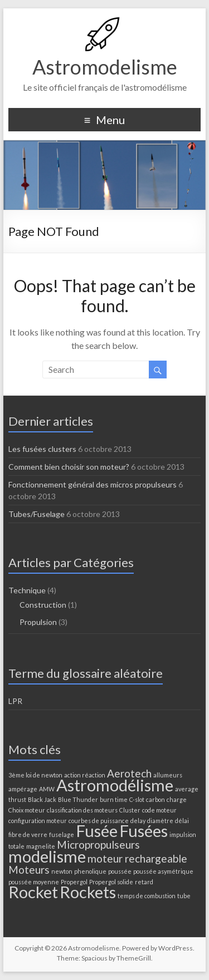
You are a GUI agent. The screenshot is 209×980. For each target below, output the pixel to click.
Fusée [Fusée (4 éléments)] (97, 831)
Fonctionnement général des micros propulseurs (93, 484)
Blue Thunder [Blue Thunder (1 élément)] (78, 799)
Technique (27, 590)
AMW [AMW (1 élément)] (47, 789)
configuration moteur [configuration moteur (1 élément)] (38, 821)
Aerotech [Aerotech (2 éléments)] (129, 773)
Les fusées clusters (42, 449)
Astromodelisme (105, 67)
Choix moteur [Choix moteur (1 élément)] (27, 810)
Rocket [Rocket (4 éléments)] (33, 892)
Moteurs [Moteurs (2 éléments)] (29, 870)
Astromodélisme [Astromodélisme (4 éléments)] (115, 785)
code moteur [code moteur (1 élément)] (159, 810)
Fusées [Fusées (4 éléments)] (144, 831)
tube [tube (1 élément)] (184, 896)
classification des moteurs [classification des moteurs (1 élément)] (82, 810)
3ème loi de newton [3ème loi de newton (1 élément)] (35, 775)
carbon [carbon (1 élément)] (155, 799)
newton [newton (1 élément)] (62, 871)
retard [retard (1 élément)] (144, 882)
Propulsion (38, 622)
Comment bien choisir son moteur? (69, 467)
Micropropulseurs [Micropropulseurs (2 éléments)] (98, 844)
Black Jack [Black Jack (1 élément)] (42, 799)
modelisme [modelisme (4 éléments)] (47, 856)
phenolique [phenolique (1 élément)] (90, 871)
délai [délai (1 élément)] (182, 821)
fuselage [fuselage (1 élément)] (62, 834)
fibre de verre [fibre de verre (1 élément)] (28, 834)
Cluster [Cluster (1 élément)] (130, 810)
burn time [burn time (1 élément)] (114, 799)
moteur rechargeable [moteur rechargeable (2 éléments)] (137, 858)
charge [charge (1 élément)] (177, 799)
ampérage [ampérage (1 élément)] (23, 789)
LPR (15, 701)
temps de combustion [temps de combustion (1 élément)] (147, 896)
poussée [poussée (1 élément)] (120, 871)
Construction (43, 605)
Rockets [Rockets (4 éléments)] (88, 892)
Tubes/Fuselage (37, 514)
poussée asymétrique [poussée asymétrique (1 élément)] (163, 871)
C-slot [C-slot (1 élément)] (137, 799)
